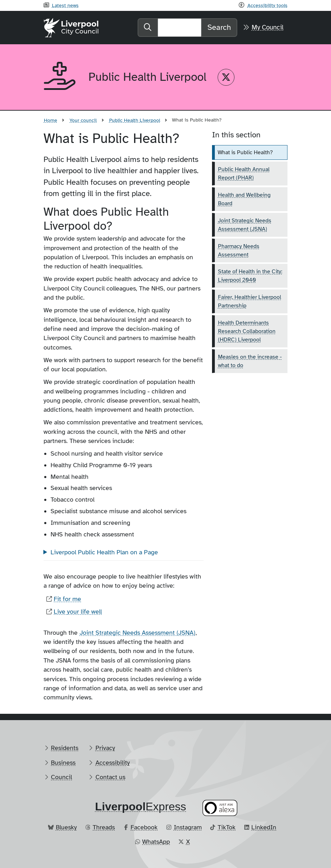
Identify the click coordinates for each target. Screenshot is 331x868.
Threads (104, 827)
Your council (83, 120)
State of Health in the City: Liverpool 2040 (250, 276)
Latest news (65, 5)
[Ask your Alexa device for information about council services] (220, 808)
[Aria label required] (60, 77)
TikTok (227, 827)
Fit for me (67, 599)
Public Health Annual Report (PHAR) (244, 174)
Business (63, 763)
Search (219, 27)
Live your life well (78, 612)
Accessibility (113, 763)
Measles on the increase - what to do (250, 361)
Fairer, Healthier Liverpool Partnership (250, 301)
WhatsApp (156, 842)
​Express (141, 807)
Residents (65, 748)
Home (51, 120)
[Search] (180, 27)
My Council (268, 27)
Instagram (188, 827)
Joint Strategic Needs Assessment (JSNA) (137, 633)
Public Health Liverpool (135, 120)
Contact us (110, 777)
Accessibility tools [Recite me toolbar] (267, 5)
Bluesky (66, 827)
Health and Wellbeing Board (244, 199)
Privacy (105, 748)
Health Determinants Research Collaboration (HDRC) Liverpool (247, 331)
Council (61, 777)
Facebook (144, 827)
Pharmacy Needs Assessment (239, 250)
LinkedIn (264, 827)
